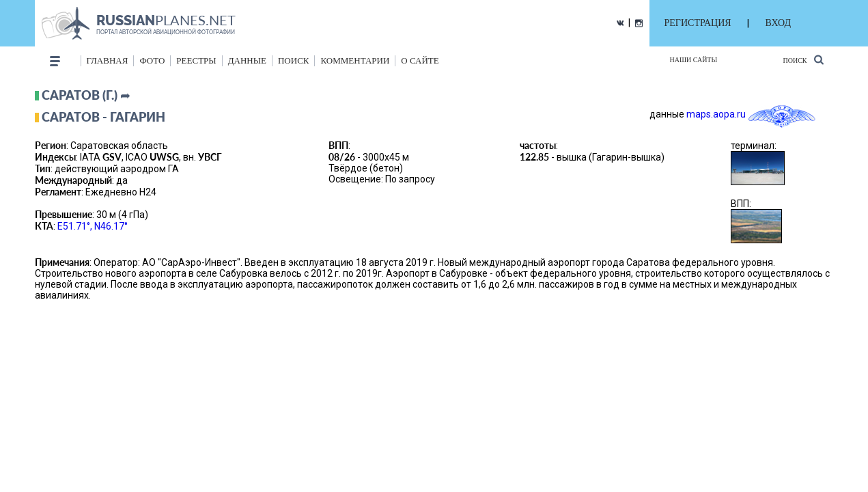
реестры (196, 60)
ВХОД (778, 23)
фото (152, 60)
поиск (294, 60)
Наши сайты (694, 60)
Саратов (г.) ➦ (86, 95)
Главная (108, 60)
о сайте (420, 60)
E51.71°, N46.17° (93, 226)
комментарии (355, 60)
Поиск (803, 60)
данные (247, 60)
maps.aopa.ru (716, 114)
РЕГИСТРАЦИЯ (698, 23)
